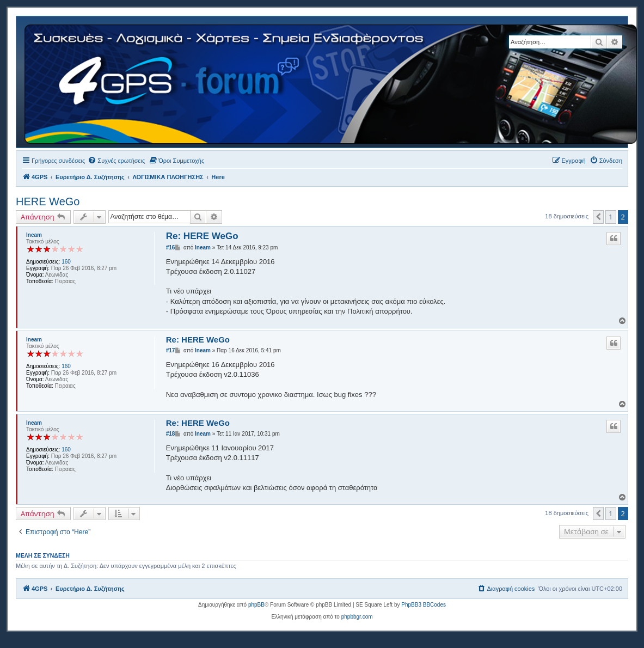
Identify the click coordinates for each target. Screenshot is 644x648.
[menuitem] (116, 161)
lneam (34, 235)
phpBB (256, 605)
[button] (598, 217)
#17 (171, 350)
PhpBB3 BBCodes (424, 605)
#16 (171, 247)
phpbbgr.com (357, 617)
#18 (171, 434)
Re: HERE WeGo (202, 236)
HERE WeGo (48, 201)
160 (66, 262)
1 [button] (611, 217)
